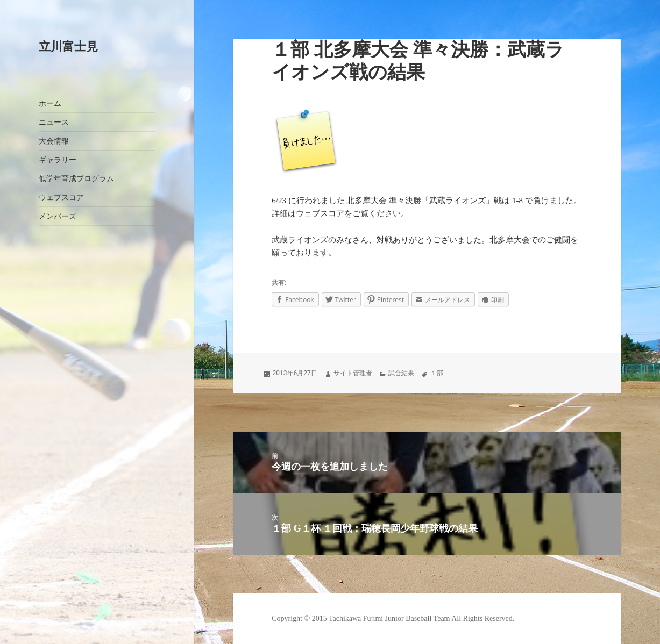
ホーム (50, 103)
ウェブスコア (61, 198)
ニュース (54, 122)
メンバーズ (58, 216)
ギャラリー (58, 160)
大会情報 (54, 141)
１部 (437, 373)
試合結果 (401, 373)
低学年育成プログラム (76, 179)
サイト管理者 (353, 373)
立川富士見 (68, 46)
